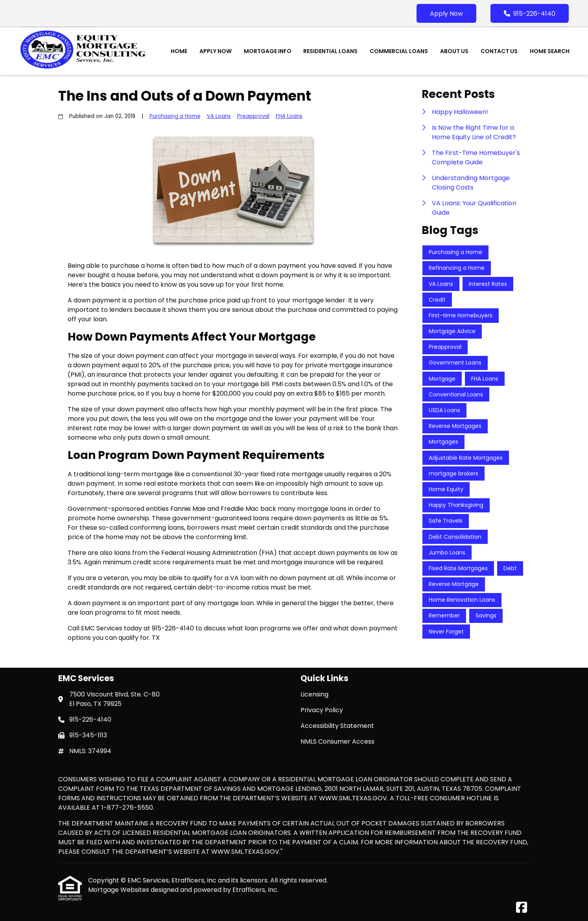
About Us (454, 51)
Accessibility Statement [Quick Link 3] (337, 726)
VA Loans (219, 116)
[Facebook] (522, 908)
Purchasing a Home (175, 116)
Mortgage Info (268, 51)
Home (179, 51)
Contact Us (499, 51)
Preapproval (253, 116)
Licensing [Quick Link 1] (314, 694)
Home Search (550, 51)
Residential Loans (330, 51)
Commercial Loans (399, 51)
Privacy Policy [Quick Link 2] (322, 710)
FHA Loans (289, 116)
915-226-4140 (530, 14)
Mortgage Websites (119, 890)
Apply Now (446, 14)
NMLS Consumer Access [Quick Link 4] (337, 741)
